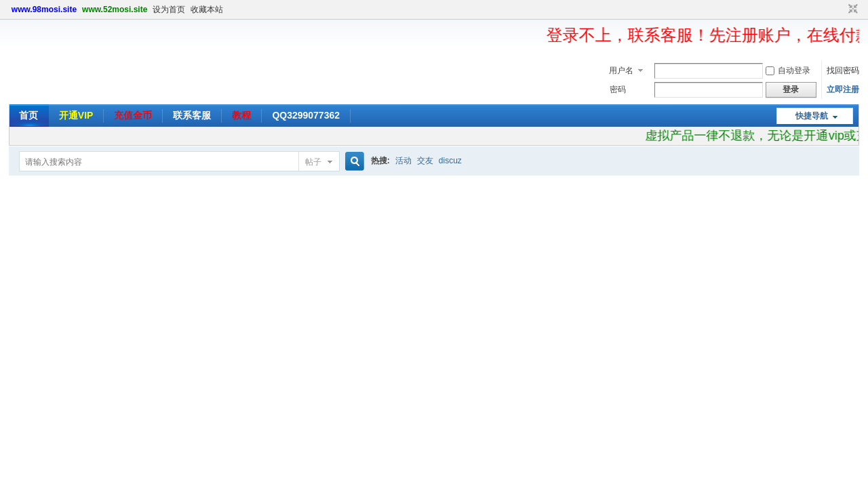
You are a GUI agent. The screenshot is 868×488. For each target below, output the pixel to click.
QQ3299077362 (306, 115)
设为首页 (169, 9)
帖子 (313, 162)
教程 (241, 115)
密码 (618, 89)
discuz (450, 161)
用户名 (621, 70)
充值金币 (133, 115)
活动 (403, 161)
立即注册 (843, 89)
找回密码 (843, 70)
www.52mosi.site (115, 9)
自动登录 (788, 70)
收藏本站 (207, 9)
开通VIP (76, 115)
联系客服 (192, 115)
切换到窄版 (851, 9)
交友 (425, 161)
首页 (28, 115)
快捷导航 (812, 116)
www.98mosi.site (44, 9)
